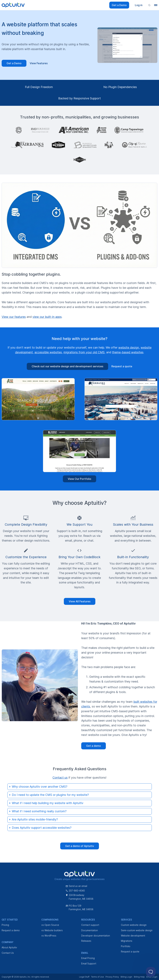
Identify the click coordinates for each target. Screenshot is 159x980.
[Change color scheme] (149, 5)
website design (129, 348)
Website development (133, 936)
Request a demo (11, 930)
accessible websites (48, 352)
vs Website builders (52, 930)
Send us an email (76, 886)
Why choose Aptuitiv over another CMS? (40, 787)
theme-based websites (128, 352)
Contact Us (8, 953)
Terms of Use (97, 977)
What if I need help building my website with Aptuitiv (48, 803)
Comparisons (50, 920)
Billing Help (139, 977)
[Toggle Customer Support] (151, 972)
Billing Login (126, 977)
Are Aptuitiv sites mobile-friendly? (35, 819)
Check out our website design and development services (67, 366)
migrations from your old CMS (84, 352)
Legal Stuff (84, 977)
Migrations (127, 941)
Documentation (90, 930)
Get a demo (94, 746)
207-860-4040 (75, 891)
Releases (86, 941)
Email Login (152, 977)
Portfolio (126, 946)
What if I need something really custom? (39, 811)
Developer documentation (96, 936)
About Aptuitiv (9, 947)
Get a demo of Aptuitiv (80, 846)
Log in (139, 5)
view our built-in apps (47, 317)
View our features (14, 317)
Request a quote (122, 366)
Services (126, 920)
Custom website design (134, 925)
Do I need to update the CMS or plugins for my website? (50, 795)
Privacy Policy (112, 977)
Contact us (60, 778)
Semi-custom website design (137, 930)
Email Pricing (88, 958)
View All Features (80, 601)
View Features (39, 63)
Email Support (89, 963)
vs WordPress (49, 936)
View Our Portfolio (79, 479)
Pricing (5, 925)
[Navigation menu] (156, 5)
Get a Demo (119, 5)
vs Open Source (50, 925)
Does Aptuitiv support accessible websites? (42, 828)
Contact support (90, 925)
